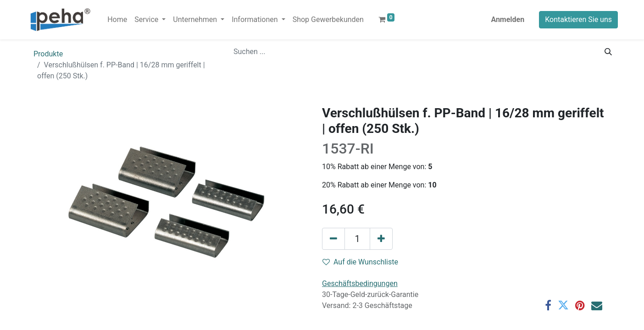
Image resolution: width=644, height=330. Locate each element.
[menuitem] (117, 20)
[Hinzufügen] (381, 239)
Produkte (48, 54)
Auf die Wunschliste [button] (360, 262)
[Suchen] (608, 52)
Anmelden (508, 19)
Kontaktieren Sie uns (578, 19)
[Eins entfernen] (333, 239)
